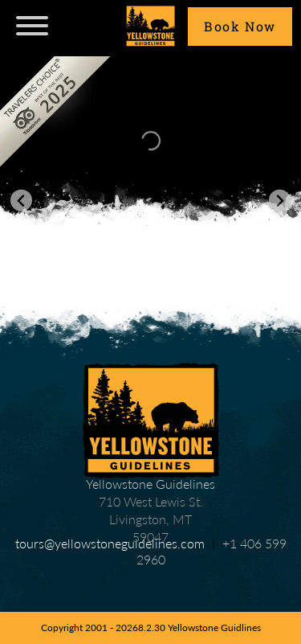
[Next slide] (280, 201)
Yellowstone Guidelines (150, 420)
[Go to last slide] (21, 201)
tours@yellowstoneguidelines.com (110, 543)
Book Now (240, 26)
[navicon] (32, 27)
